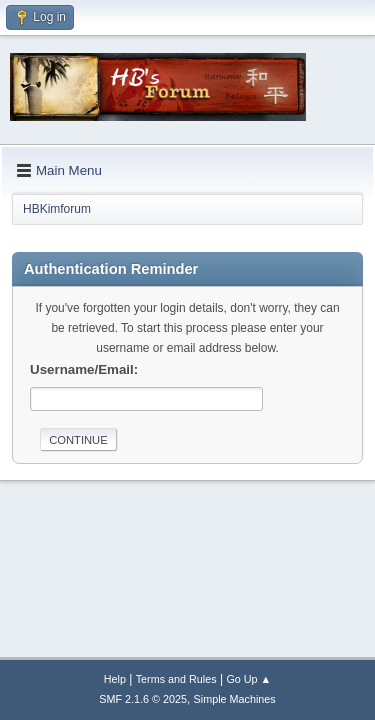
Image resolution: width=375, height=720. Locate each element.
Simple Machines (235, 699)
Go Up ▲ (248, 679)
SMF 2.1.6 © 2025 (143, 699)
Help (115, 679)
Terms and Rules (176, 679)
